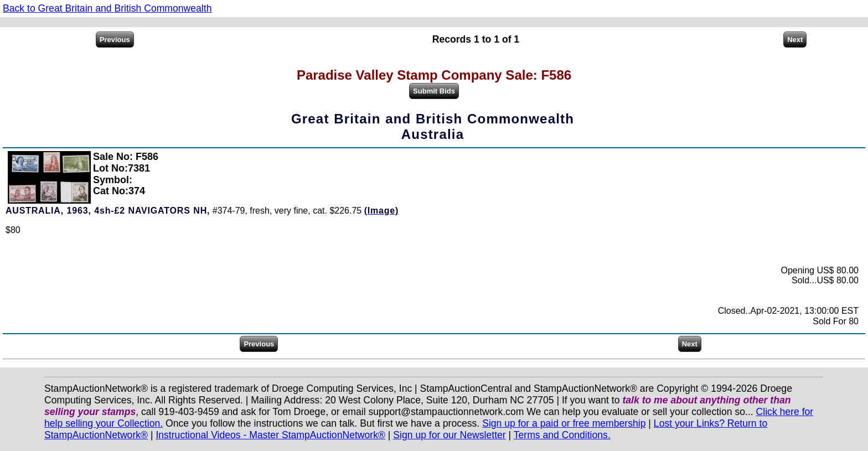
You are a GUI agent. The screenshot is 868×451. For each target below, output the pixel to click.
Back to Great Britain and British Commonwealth (107, 8)
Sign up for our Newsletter (449, 435)
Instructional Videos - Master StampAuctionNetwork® (270, 435)
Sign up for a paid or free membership (564, 423)
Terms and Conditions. (562, 435)
